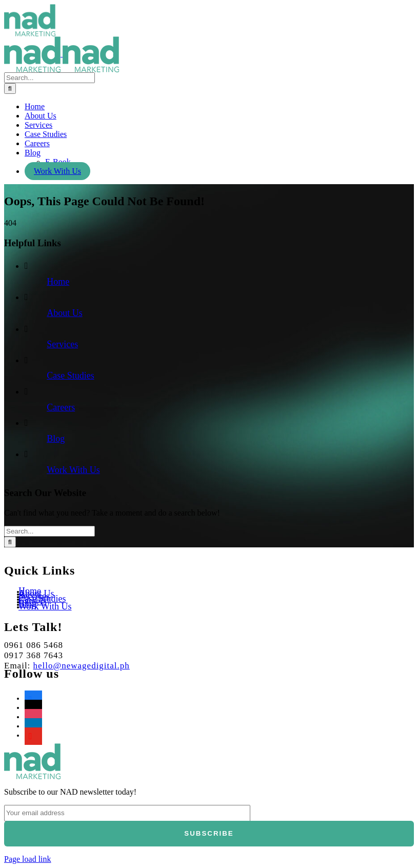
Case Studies (71, 376)
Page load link (28, 859)
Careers (61, 407)
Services (62, 344)
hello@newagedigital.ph (82, 666)
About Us (65, 313)
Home (58, 282)
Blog (56, 439)
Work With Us (73, 470)
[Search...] (49, 78)
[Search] (10, 88)
